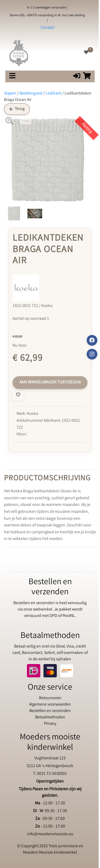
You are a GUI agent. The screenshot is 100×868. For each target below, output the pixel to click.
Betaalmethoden (50, 717)
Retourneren (50, 698)
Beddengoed (31, 94)
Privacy (50, 724)
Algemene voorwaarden (50, 705)
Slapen (10, 94)
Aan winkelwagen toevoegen (50, 382)
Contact (47, 28)
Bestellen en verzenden (50, 711)
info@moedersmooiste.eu (50, 834)
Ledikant (53, 94)
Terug (17, 109)
